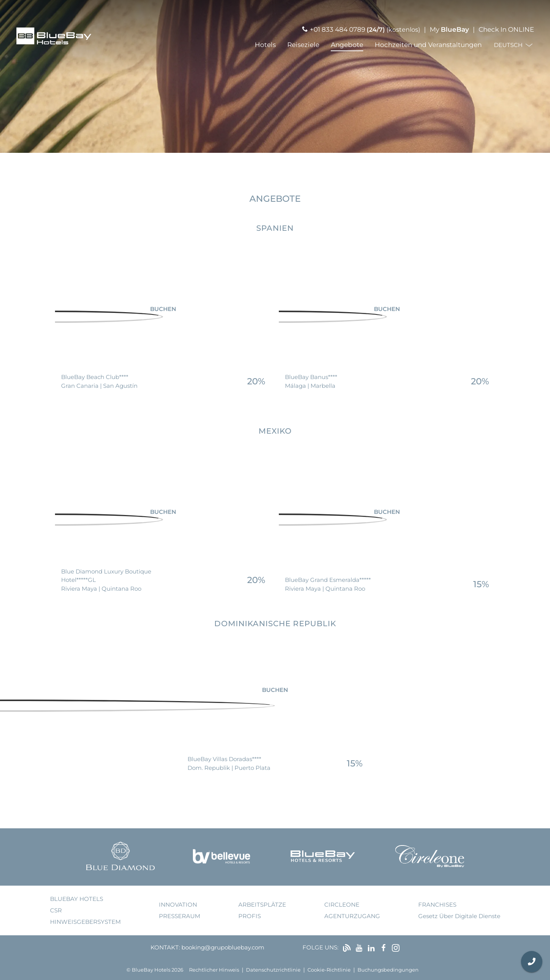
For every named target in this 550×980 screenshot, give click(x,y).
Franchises (437, 905)
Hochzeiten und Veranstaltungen (428, 45)
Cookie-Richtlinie (329, 970)
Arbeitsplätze (262, 905)
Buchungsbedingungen (388, 970)
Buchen (163, 309)
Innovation (178, 905)
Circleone (342, 905)
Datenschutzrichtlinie (273, 970)
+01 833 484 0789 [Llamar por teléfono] (337, 29)
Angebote (347, 45)
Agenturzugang (352, 916)
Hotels (265, 45)
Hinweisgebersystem (85, 922)
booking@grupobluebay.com (223, 947)
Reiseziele (303, 45)
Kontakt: (165, 947)
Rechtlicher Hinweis (214, 970)
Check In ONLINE (506, 29)
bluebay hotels (77, 899)
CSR (56, 910)
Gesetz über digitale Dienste (459, 916)
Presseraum (180, 916)
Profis (250, 916)
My (449, 29)
